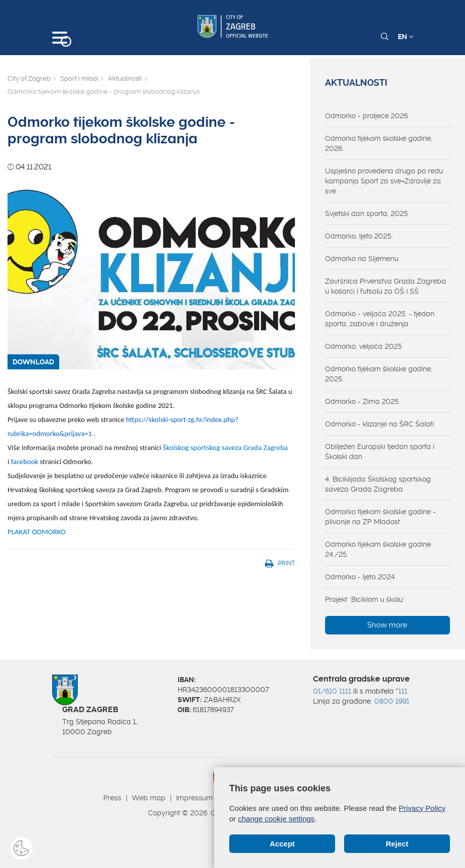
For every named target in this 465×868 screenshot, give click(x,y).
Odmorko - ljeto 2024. (361, 577)
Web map (149, 798)
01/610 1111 (332, 691)
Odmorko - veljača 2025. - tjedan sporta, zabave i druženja (380, 319)
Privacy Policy (422, 808)
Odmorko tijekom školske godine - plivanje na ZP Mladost (380, 517)
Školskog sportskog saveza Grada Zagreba (225, 448)
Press (112, 798)
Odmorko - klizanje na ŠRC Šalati (379, 424)
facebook (25, 462)
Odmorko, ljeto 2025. (359, 236)
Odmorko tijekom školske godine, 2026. (379, 143)
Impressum (194, 798)
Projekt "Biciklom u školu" (365, 599)
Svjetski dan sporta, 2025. (367, 213)
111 (403, 691)
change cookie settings (277, 819)
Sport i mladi (79, 78)
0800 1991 (392, 701)
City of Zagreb (29, 78)
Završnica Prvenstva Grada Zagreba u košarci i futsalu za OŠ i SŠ (385, 286)
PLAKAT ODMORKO (37, 532)
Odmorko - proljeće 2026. (367, 116)
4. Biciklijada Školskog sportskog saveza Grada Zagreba (378, 484)
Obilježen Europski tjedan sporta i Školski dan (380, 452)
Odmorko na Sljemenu (362, 259)
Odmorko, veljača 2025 (363, 346)
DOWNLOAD (33, 362)
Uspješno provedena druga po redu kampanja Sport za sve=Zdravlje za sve (384, 181)
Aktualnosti (125, 78)
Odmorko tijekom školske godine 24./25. (378, 549)
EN (406, 37)
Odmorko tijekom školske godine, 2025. (379, 374)
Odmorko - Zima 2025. (363, 401)
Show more (387, 625)
